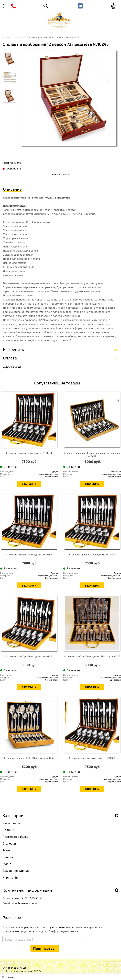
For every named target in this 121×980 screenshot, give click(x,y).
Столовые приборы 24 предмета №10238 (29, 555)
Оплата (10, 358)
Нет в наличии (61, 175)
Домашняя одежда (16, 871)
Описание (12, 189)
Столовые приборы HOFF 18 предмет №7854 (29, 758)
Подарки (9, 830)
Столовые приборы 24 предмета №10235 (92, 555)
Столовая (9, 843)
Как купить (13, 350)
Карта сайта (11, 877)
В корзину (29, 484)
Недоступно (13, 169)
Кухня (7, 864)
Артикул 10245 (12, 163)
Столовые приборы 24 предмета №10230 (29, 453)
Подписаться (45, 948)
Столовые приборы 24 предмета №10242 (29, 656)
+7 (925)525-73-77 (31, 898)
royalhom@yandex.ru (25, 903)
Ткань (7, 850)
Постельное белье (15, 837)
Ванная (8, 857)
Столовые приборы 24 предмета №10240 (92, 758)
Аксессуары (11, 823)
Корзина (9, 977)
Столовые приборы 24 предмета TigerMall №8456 (92, 656)
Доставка (12, 366)
